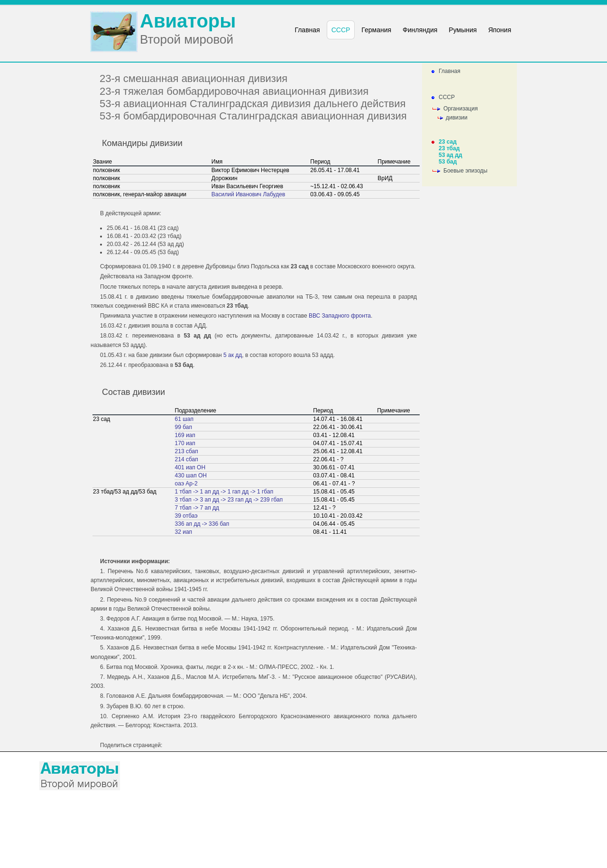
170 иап (185, 443)
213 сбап (187, 451)
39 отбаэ (186, 516)
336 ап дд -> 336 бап (202, 524)
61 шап (184, 419)
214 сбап (187, 459)
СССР (447, 97)
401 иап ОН (190, 467)
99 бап (184, 427)
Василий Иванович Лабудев (248, 194)
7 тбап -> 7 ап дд (197, 508)
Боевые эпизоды (465, 171)
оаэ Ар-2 (186, 484)
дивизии (457, 118)
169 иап (185, 435)
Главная (450, 71)
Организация (460, 109)
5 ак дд (233, 355)
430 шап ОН (191, 475)
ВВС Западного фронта (340, 316)
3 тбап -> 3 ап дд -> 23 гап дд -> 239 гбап (229, 500)
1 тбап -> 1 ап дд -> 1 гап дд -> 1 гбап (224, 492)
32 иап (184, 532)
